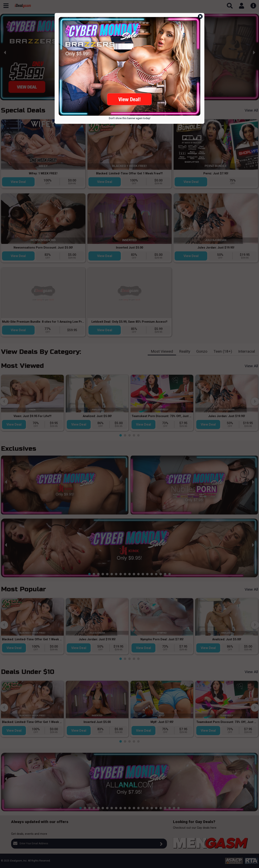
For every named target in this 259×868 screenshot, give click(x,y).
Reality (185, 351)
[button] (101, 97)
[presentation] (5, 53)
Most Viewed (162, 351)
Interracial (247, 351)
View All (251, 110)
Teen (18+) (223, 351)
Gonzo (202, 351)
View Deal (18, 182)
